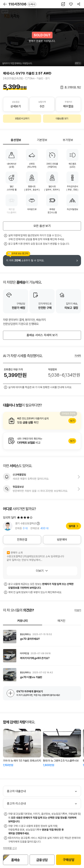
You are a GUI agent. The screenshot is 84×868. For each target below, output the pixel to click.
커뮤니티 (23, 621)
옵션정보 (16, 140)
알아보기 (42, 421)
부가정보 (68, 140)
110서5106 (22, 4)
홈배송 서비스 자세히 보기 (42, 335)
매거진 (61, 621)
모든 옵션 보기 (42, 226)
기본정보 (42, 140)
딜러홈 (72, 526)
